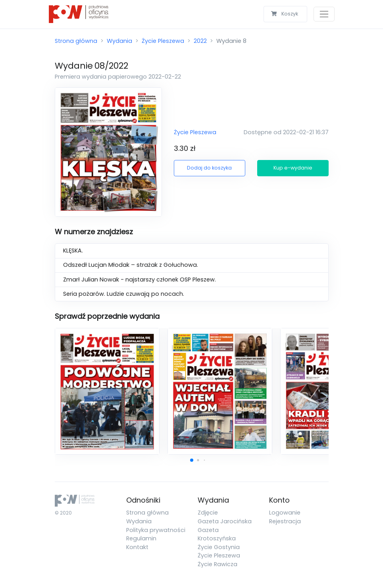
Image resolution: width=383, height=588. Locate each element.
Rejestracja (285, 521)
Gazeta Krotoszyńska (217, 534)
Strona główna (76, 41)
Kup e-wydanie (293, 168)
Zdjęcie (208, 513)
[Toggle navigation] (324, 14)
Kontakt (137, 547)
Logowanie (285, 513)
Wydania (119, 41)
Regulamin (141, 538)
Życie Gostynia (219, 547)
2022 (200, 41)
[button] (192, 460)
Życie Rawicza (217, 564)
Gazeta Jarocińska (225, 521)
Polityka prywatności (156, 530)
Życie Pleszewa (163, 41)
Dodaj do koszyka (209, 168)
